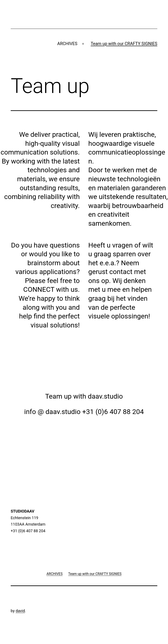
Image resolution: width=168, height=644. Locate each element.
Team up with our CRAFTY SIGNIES (124, 44)
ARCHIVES (67, 44)
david (20, 611)
